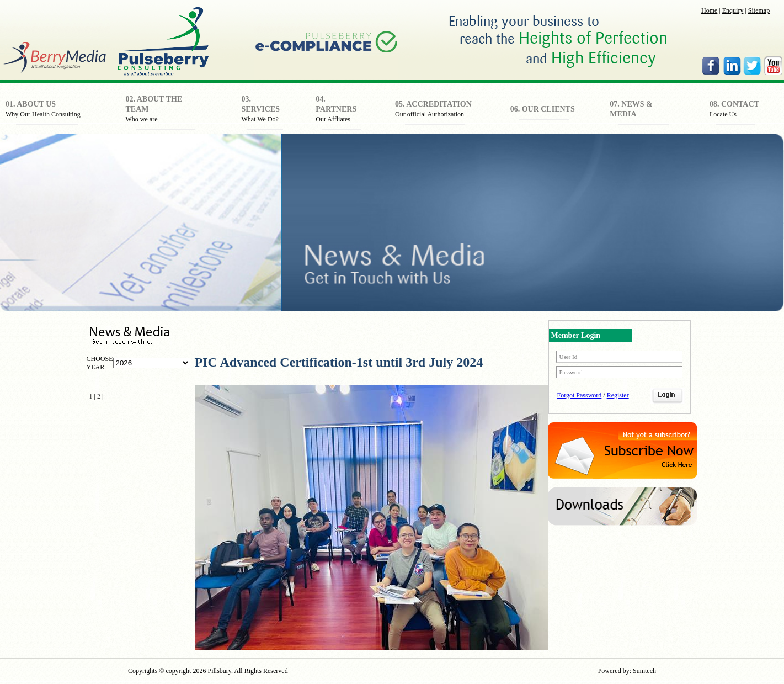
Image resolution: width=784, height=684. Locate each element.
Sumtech (644, 671)
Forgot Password (580, 395)
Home (709, 10)
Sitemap (759, 10)
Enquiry (733, 10)
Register (618, 395)
